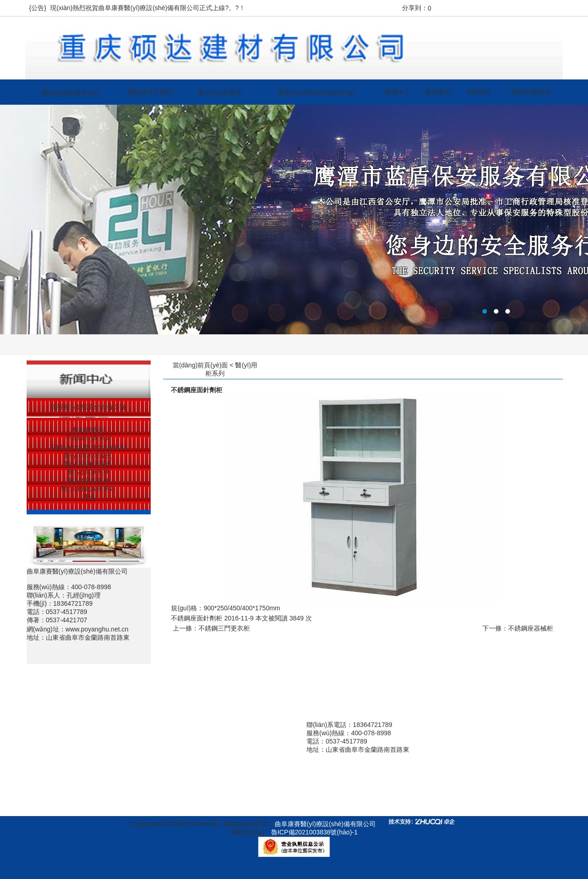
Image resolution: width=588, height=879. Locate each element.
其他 (89, 497)
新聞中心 (397, 92)
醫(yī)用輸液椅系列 (88, 489)
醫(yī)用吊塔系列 (88, 456)
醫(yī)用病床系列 (88, 464)
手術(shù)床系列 (89, 438)
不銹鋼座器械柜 (531, 628)
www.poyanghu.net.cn (97, 629)
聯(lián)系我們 (531, 92)
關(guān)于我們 (150, 92)
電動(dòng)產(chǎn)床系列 (88, 447)
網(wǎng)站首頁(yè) (70, 92)
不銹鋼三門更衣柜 (224, 628)
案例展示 (438, 92)
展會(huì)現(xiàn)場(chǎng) (316, 92)
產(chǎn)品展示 (220, 92)
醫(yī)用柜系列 (88, 480)
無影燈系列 (89, 430)
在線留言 (479, 92)
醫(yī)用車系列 (88, 472)
